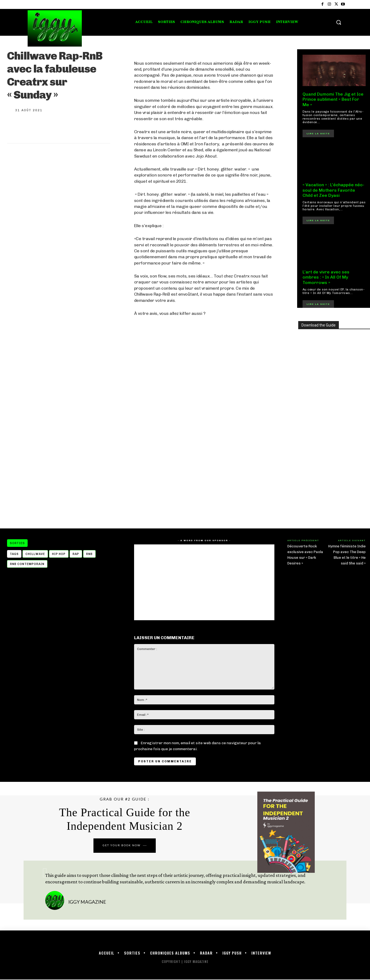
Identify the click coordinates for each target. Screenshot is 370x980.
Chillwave (35, 554)
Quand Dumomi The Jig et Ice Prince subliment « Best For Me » (333, 99)
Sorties (17, 543)
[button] (339, 22)
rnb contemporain (27, 564)
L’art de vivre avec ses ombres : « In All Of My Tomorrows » (326, 277)
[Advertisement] (204, 478)
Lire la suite (318, 133)
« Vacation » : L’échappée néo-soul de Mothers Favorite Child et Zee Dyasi (333, 190)
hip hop (59, 554)
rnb (89, 554)
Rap (76, 554)
